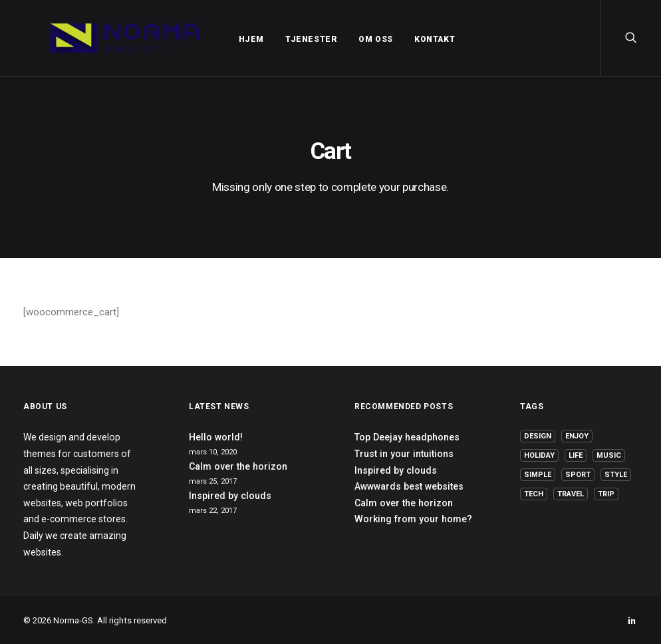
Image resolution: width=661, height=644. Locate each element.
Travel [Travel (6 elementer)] (571, 494)
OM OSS (346, 39)
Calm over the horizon (238, 466)
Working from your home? (413, 519)
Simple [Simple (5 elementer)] (538, 475)
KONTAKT (405, 39)
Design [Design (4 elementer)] (538, 436)
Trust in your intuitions (404, 454)
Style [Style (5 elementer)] (616, 475)
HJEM (221, 39)
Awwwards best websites (409, 486)
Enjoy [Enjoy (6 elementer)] (577, 436)
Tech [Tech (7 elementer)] (534, 494)
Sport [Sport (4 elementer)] (578, 475)
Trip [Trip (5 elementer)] (606, 494)
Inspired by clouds (230, 496)
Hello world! (216, 437)
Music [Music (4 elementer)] (609, 455)
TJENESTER (281, 39)
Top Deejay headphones (407, 437)
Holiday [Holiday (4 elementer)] (539, 455)
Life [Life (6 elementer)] (576, 455)
